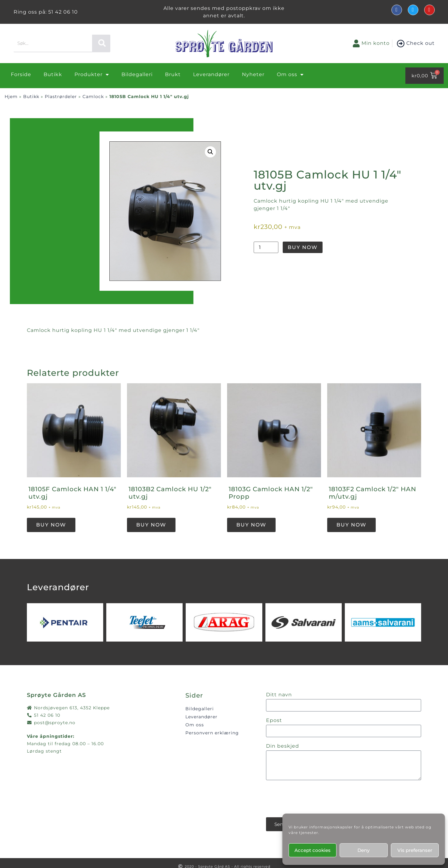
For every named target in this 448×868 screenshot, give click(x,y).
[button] (210, 152)
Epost (274, 721)
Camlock (93, 97)
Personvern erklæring (212, 733)
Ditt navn (279, 695)
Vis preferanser (415, 850)
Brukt (173, 74)
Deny (363, 850)
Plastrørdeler (61, 97)
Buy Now (303, 247)
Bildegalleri (137, 74)
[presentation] (313, 799)
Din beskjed (283, 746)
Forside (21, 74)
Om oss (290, 75)
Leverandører (211, 74)
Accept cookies (313, 850)
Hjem (11, 97)
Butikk (53, 74)
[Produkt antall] (266, 247)
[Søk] (101, 43)
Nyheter (253, 74)
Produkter (92, 75)
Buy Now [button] (51, 525)
